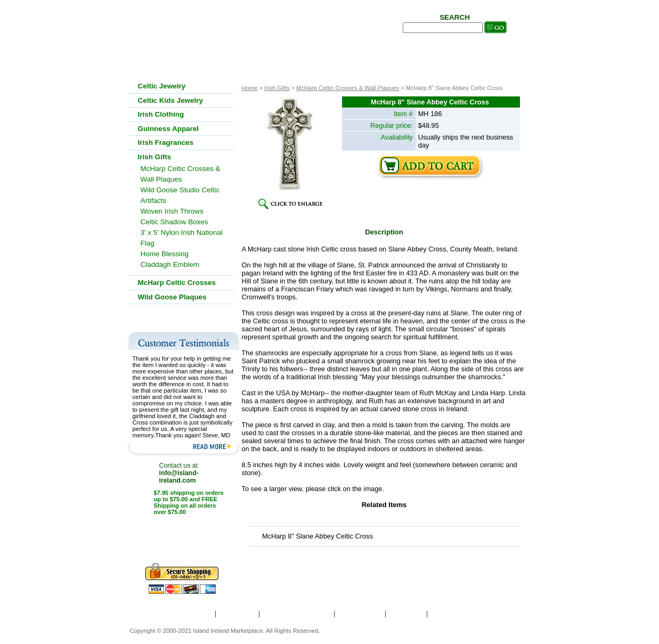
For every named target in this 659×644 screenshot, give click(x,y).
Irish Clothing (161, 114)
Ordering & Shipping (298, 614)
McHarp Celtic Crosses (177, 283)
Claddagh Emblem (170, 264)
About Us (238, 614)
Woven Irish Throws (172, 211)
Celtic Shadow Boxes (174, 222)
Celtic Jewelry (162, 86)
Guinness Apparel (169, 129)
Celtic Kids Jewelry (171, 100)
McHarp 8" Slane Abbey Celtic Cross (318, 536)
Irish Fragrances (166, 142)
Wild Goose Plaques (172, 297)
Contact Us (452, 614)
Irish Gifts (277, 88)
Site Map (407, 614)
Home (200, 614)
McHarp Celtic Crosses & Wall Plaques (348, 88)
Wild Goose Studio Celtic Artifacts (180, 195)
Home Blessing (165, 254)
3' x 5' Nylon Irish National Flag (182, 238)
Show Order (360, 614)
